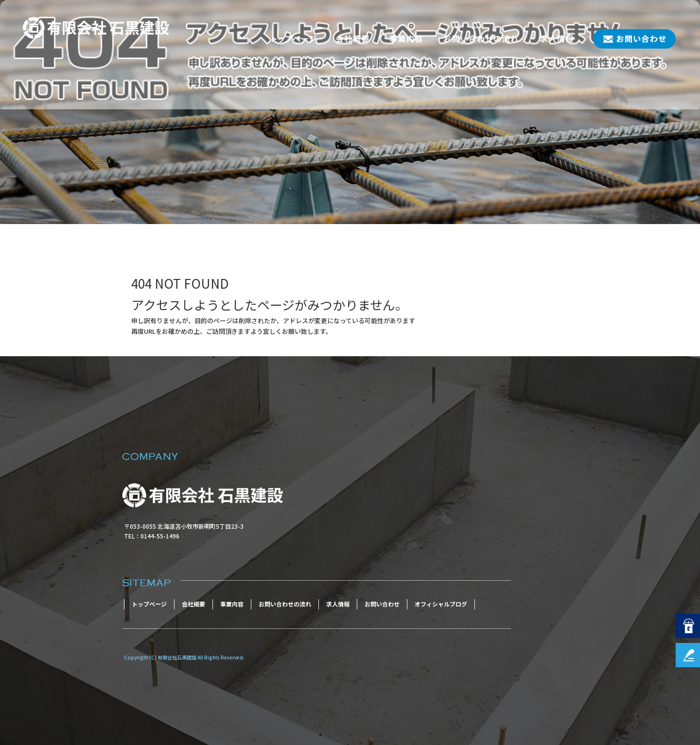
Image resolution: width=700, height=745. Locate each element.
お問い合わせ (630, 39)
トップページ (294, 39)
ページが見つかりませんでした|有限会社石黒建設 (80, 207)
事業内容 (406, 39)
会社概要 (352, 39)
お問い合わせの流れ (481, 39)
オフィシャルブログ (441, 604)
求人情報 (557, 39)
